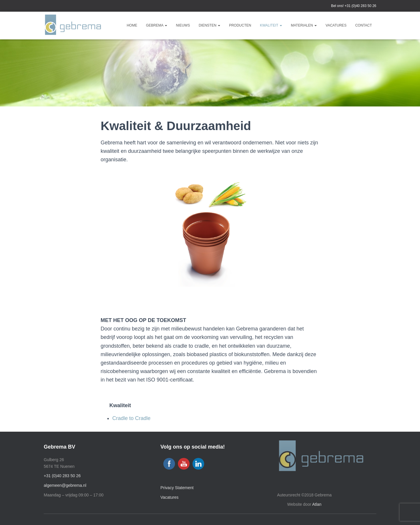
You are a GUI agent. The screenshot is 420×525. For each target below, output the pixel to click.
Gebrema (156, 25)
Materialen (304, 25)
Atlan (317, 504)
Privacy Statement (177, 488)
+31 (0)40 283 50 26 (360, 6)
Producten (240, 25)
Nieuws (183, 25)
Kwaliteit (271, 25)
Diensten (209, 25)
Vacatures (336, 25)
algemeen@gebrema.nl (65, 485)
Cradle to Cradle (131, 418)
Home (132, 25)
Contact (364, 25)
